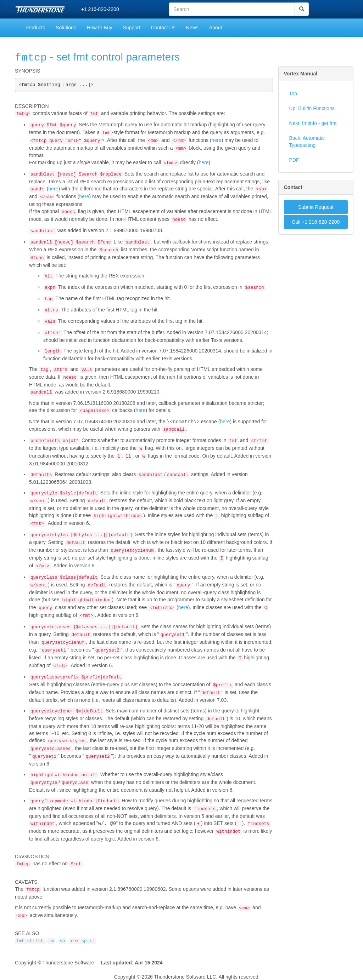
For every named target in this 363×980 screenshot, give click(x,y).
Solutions (66, 28)
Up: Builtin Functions (312, 108)
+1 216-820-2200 (100, 9)
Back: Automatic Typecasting (307, 142)
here (217, 140)
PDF (294, 160)
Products (35, 28)
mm (51, 941)
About (216, 28)
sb (62, 941)
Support (131, 28)
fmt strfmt (30, 941)
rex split (83, 941)
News (192, 28)
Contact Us (163, 28)
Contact (293, 187)
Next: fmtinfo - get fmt (313, 123)
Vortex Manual (301, 74)
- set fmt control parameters (97, 57)
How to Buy (100, 28)
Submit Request (316, 207)
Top (293, 93)
